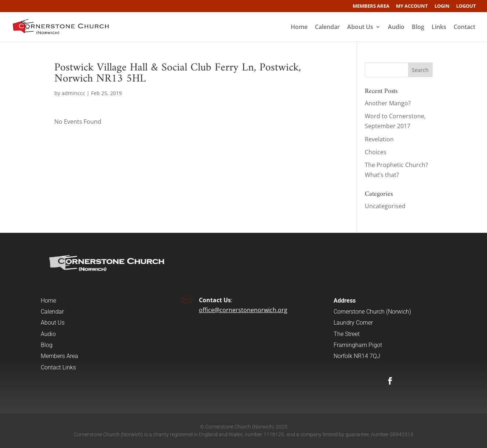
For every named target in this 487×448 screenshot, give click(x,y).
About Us (360, 28)
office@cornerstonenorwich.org (243, 310)
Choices (376, 152)
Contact (464, 28)
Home (299, 28)
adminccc (73, 93)
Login (442, 6)
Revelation (379, 139)
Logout (466, 6)
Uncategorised (385, 206)
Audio (396, 28)
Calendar (327, 28)
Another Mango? (388, 103)
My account (412, 6)
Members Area (371, 6)
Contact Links (58, 367)
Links (439, 28)
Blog (418, 28)
